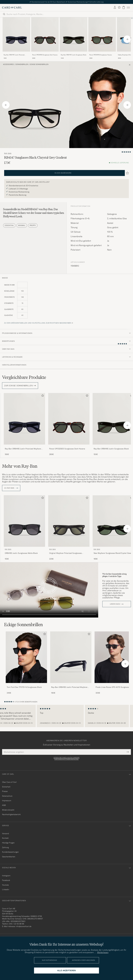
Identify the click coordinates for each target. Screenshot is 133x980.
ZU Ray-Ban (11, 488)
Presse (5, 791)
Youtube (5, 885)
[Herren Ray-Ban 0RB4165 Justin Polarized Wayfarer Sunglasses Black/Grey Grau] (16, 34)
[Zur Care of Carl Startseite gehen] (12, 8)
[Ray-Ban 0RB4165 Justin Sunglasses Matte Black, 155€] (24, 528)
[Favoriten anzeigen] (119, 7)
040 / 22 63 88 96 (16, 924)
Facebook (6, 880)
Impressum (7, 801)
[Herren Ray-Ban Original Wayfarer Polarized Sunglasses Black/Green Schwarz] (69, 521)
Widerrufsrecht (8, 810)
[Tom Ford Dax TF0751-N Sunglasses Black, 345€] (26, 663)
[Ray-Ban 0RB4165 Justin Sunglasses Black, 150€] (74, 38)
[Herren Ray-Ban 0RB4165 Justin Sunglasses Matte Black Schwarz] (24, 521)
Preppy (33, 225)
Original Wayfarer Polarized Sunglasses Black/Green (65, 553)
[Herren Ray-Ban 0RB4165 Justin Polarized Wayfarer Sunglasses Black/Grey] (71, 657)
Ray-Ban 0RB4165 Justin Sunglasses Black (74, 55)
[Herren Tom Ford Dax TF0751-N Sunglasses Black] (26, 657)
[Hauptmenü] (128, 8)
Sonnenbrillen (22, 64)
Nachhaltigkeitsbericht (11, 814)
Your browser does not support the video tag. (49, 590)
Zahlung (5, 847)
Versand (5, 834)
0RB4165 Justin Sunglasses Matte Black (21, 553)
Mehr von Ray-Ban (20, 466)
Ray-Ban (8, 154)
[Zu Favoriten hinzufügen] (42, 396)
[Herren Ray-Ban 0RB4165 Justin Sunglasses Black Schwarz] (74, 34)
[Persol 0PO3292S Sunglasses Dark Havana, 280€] (45, 38)
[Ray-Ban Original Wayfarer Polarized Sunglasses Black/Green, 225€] (69, 528)
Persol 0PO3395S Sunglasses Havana (101, 55)
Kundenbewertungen (10, 852)
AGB (4, 805)
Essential (9, 225)
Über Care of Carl (9, 782)
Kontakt (5, 838)
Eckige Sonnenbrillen (39, 64)
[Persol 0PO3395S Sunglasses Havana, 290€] (102, 38)
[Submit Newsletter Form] (128, 752)
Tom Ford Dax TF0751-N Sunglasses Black (24, 687)
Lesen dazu (115, 604)
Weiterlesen (103, 952)
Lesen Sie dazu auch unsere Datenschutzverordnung (67, 758)
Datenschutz (7, 796)
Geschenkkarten (9, 857)
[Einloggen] (115, 8)
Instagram (6, 876)
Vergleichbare (24, 377)
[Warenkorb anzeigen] (124, 7)
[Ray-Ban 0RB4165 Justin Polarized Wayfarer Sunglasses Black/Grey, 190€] (16, 38)
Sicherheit (6, 787)
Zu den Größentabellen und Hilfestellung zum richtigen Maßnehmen (38, 323)
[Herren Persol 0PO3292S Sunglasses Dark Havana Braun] (45, 34)
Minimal (22, 225)
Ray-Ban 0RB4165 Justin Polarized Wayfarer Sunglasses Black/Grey (14, 55)
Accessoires (8, 64)
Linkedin (6, 889)
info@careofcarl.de (24, 926)
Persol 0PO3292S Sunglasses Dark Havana (45, 55)
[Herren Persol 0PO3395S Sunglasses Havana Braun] (102, 34)
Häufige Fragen (8, 843)
